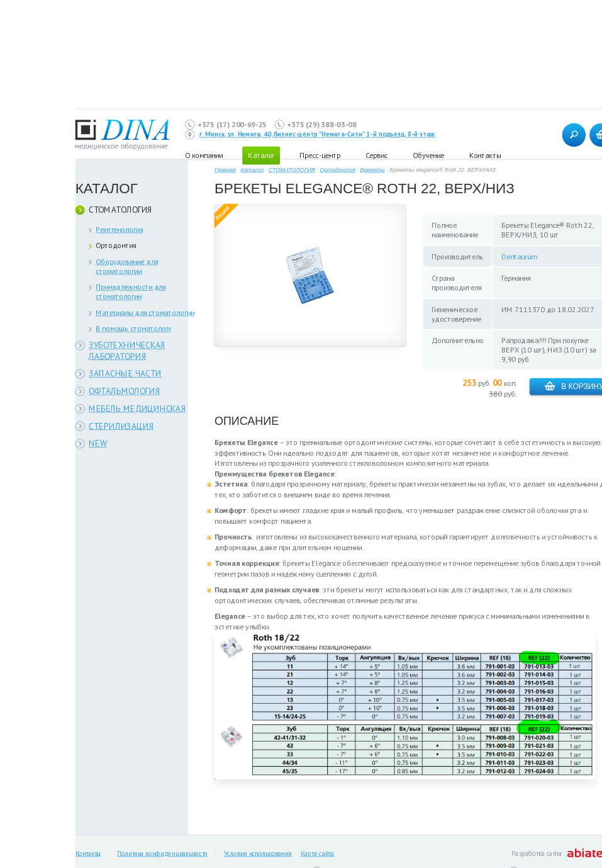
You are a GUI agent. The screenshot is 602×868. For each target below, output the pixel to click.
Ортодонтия (116, 245)
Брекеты (373, 170)
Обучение (428, 155)
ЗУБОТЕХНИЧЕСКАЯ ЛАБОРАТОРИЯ (127, 351)
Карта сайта (317, 854)
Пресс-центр (320, 155)
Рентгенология (119, 229)
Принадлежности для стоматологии (131, 291)
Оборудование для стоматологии (127, 266)
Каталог (252, 170)
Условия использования (258, 854)
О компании (204, 155)
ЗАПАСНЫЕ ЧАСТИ (125, 374)
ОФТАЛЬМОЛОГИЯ (124, 391)
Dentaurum (519, 256)
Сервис (376, 155)
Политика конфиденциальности (162, 854)
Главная (225, 170)
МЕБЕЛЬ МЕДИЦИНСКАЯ (137, 408)
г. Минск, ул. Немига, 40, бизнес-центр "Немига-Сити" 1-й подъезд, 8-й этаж (317, 135)
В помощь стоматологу (134, 328)
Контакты (485, 155)
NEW (98, 443)
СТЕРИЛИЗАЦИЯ (121, 426)
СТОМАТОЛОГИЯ (120, 210)
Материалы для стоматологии (145, 313)
